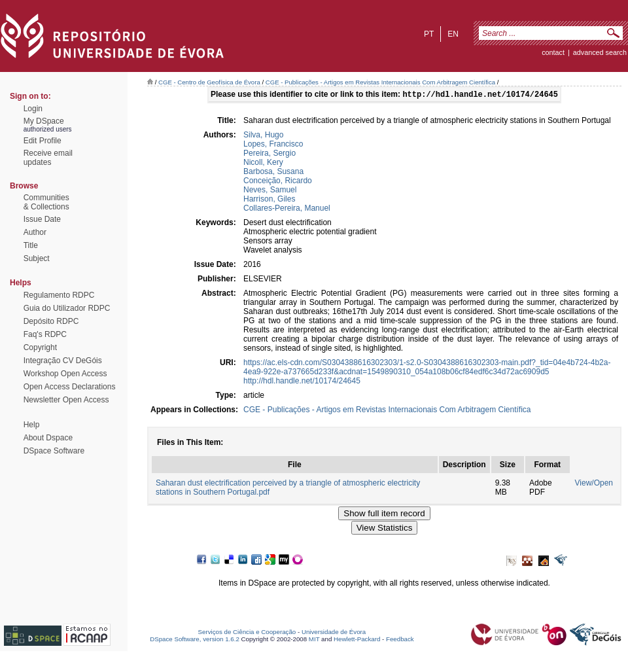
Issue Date (42, 219)
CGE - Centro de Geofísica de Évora (209, 82)
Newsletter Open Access (66, 400)
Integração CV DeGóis (63, 361)
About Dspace (48, 438)
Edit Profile (43, 141)
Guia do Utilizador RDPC (67, 308)
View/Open (594, 484)
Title (31, 245)
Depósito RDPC (51, 321)
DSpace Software (54, 451)
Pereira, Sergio (270, 154)
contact (553, 52)
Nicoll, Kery (263, 164)
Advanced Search (600, 52)
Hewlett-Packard (357, 640)
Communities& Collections (46, 202)
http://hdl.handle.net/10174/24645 (302, 382)
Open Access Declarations (70, 387)
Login (33, 109)
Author (35, 232)
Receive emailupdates (48, 158)
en (453, 34)
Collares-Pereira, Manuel (287, 209)
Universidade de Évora (334, 633)
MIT (314, 640)
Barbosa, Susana (273, 173)
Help (32, 425)
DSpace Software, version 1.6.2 (195, 640)
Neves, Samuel (270, 191)
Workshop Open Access (65, 374)
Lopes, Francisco (273, 145)
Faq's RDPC (45, 334)
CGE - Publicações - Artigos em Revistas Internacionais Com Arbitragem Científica (380, 82)
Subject (37, 258)
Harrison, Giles (269, 200)
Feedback (400, 640)
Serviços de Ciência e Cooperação (247, 633)
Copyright (40, 347)
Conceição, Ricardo (278, 182)
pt (429, 34)
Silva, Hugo (263, 136)
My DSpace (44, 121)
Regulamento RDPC (59, 295)
